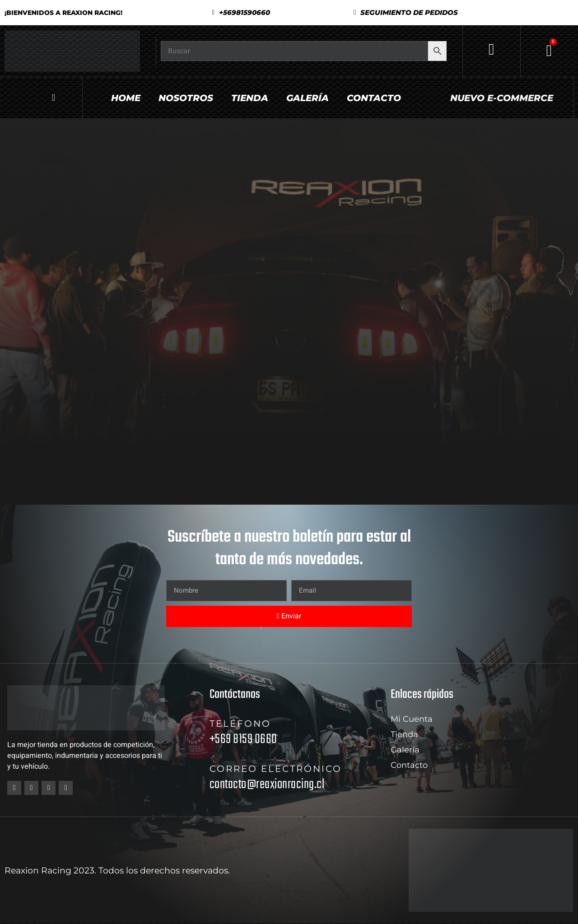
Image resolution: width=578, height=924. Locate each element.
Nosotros (186, 98)
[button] (406, 12)
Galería (308, 98)
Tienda (250, 98)
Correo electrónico (276, 769)
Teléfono (240, 724)
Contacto (374, 98)
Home (126, 98)
